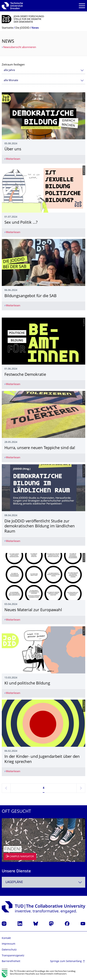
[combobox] (43, 70)
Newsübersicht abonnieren (20, 47)
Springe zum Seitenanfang (66, 961)
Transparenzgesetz (13, 956)
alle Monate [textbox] (11, 81)
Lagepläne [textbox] (14, 882)
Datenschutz (9, 950)
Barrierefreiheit (11, 961)
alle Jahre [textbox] (9, 70)
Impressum (9, 944)
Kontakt (6, 938)
